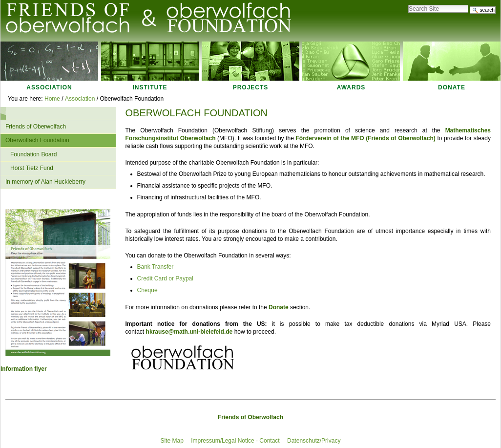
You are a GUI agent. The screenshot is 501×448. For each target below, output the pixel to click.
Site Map (172, 441)
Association (49, 87)
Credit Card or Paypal (165, 278)
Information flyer (24, 369)
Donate (452, 87)
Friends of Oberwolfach (250, 417)
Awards (351, 87)
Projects (251, 87)
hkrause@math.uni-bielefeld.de (189, 332)
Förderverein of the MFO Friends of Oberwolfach (364, 138)
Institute (150, 87)
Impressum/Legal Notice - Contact (235, 441)
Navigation (6, 113)
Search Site (408, 2)
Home (52, 99)
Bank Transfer (156, 267)
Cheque (147, 290)
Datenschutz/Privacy (314, 441)
